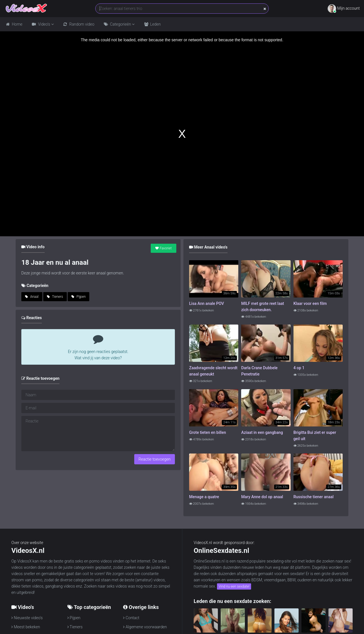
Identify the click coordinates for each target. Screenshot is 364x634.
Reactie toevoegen (155, 459)
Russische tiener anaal (314, 497)
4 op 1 (299, 368)
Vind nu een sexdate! (234, 586)
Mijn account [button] (344, 9)
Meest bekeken (26, 627)
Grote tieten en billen (208, 432)
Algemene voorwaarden (145, 627)
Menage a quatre (204, 497)
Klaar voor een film (310, 303)
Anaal (32, 297)
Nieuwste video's (27, 618)
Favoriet (163, 248)
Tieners (55, 297)
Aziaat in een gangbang (262, 432)
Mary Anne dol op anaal (262, 497)
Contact (131, 618)
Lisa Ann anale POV (207, 303)
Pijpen (78, 297)
